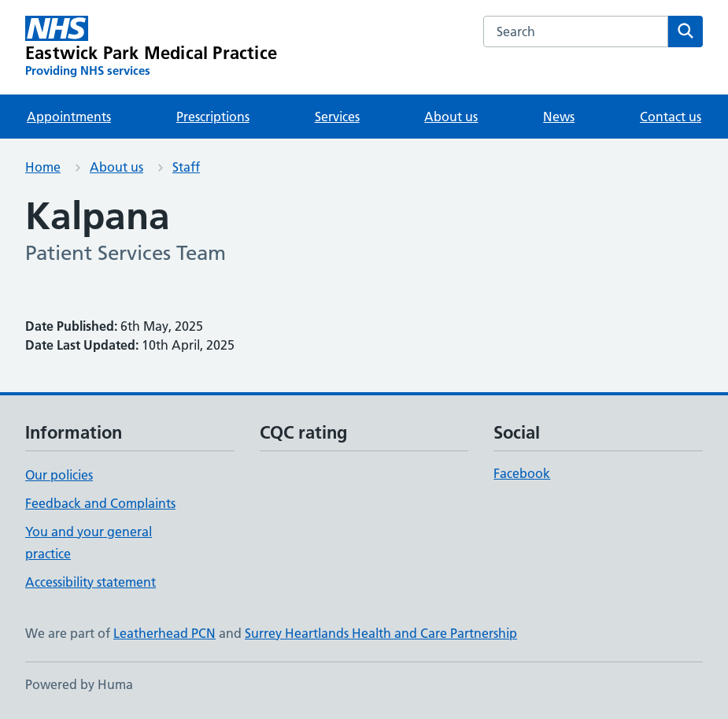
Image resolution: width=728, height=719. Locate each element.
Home (43, 167)
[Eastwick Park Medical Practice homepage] (151, 47)
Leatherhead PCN (164, 633)
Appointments (69, 117)
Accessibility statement (91, 582)
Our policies (59, 475)
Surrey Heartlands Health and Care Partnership (381, 633)
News (559, 117)
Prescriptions (213, 117)
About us (451, 117)
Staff (186, 167)
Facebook (522, 473)
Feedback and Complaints (100, 503)
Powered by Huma (79, 684)
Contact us (671, 117)
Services (337, 117)
